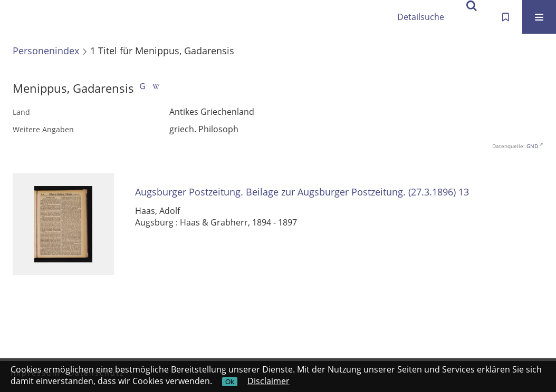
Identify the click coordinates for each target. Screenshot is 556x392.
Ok (230, 382)
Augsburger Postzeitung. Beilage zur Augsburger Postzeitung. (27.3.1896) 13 (302, 192)
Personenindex (46, 51)
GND (532, 146)
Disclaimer (269, 381)
